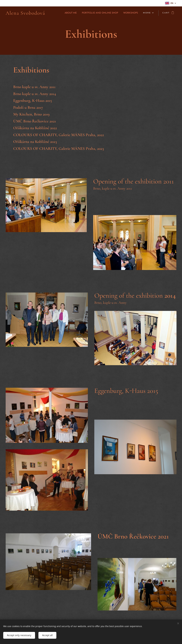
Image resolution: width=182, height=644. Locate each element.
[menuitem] (60, 13)
